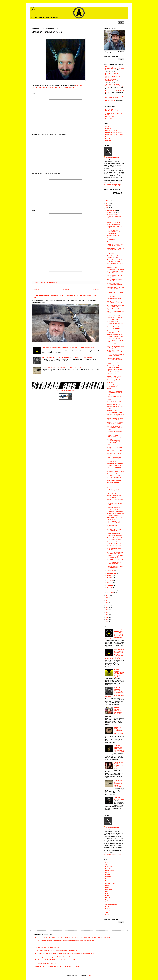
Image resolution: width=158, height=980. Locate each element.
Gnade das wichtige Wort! (114, 480)
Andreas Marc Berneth (112, 157)
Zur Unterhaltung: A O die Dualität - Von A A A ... (114, 367)
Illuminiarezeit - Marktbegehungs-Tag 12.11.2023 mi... (113, 441)
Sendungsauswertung (111, 904)
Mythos (107, 891)
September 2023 (112, 573)
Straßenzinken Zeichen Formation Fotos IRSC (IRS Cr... (115, 340)
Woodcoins (110, 382)
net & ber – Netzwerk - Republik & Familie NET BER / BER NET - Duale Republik (119, 673)
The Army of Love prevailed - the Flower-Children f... (115, 318)
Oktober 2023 (111, 571)
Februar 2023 (111, 590)
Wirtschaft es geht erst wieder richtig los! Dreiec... (115, 567)
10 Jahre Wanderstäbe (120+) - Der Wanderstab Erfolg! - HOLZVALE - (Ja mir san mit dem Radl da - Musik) (65, 954)
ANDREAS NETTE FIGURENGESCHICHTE (114, 302)
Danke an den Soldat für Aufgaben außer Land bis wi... (115, 428)
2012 (107, 619)
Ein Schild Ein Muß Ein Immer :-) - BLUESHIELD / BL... (115, 411)
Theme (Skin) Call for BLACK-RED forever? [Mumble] (115, 261)
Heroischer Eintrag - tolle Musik (115, 471)
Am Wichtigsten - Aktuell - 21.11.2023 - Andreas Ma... (115, 351)
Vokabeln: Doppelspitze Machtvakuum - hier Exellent (115, 268)
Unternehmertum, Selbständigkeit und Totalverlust (113, 489)
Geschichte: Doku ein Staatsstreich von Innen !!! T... (115, 484)
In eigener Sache (112, 374)
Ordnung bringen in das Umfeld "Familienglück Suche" (115, 249)
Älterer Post (96, 290)
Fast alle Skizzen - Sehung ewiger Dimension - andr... (115, 276)
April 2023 (110, 585)
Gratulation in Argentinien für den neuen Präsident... (115, 377)
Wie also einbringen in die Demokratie (114, 239)
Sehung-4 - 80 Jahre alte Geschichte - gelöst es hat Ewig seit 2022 (114, 86)
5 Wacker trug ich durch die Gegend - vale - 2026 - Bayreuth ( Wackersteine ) (115, 68)
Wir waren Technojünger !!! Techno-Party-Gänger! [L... (115, 335)
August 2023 (111, 575)
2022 (107, 595)
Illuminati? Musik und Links (114, 402)
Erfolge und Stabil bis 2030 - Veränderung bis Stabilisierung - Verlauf (119, 766)
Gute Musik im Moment (113, 236)
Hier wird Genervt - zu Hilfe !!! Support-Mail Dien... (115, 530)
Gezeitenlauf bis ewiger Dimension (113, 332)
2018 (107, 605)
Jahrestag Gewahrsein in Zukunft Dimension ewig (114, 284)
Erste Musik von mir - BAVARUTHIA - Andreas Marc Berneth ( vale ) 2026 (55, 960)
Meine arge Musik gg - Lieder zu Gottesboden (115, 386)
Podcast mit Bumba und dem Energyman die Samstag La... (115, 393)
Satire (108, 445)
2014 (107, 615)
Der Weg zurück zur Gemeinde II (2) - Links (47, 963)
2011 (107, 622)
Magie (107, 887)
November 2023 (112, 213)
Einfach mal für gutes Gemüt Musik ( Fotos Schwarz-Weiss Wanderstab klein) (56, 950)
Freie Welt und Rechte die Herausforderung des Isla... (115, 511)
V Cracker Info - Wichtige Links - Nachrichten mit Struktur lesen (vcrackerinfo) (63, 368)
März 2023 (110, 588)
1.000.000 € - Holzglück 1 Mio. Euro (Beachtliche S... (115, 557)
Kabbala (108, 881)
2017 (107, 607)
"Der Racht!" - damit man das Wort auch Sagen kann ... (115, 539)
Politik (107, 896)
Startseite (66, 290)
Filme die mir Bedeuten (113, 315)
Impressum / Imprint (111, 140)
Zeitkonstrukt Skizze (112, 493)
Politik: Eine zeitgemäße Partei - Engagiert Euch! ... (115, 347)
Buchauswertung (110, 866)
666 (106, 864)
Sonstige (108, 908)
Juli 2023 (110, 578)
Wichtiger (109, 389)
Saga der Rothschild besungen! (115, 309)
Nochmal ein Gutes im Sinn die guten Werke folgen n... (115, 306)
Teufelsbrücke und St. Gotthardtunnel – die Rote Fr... (115, 323)
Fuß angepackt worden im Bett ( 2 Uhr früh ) (47, 947)
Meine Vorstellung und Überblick (114, 135)
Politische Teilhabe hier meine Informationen (115, 496)
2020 (107, 600)
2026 (107, 201)
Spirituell (108, 910)
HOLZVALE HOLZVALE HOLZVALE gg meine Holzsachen (115, 110)
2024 (107, 206)
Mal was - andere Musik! (114, 222)
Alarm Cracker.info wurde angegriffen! (114, 296)
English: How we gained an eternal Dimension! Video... (115, 458)
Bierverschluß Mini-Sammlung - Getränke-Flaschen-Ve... (115, 464)
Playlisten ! (108, 129)
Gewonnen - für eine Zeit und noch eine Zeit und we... (115, 553)
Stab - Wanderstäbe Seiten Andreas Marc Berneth (114, 280)
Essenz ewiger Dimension (114, 299)
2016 (107, 610)
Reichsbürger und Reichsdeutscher (112, 526)
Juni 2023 (110, 580)
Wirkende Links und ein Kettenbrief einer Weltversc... (116, 359)
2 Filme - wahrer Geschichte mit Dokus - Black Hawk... (116, 355)
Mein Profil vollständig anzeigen (112, 185)
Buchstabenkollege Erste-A (114, 404)
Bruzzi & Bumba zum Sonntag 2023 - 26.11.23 (115, 272)
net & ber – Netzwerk (111, 117)
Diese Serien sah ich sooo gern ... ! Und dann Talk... (115, 288)
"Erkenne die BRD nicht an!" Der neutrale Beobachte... (115, 543)
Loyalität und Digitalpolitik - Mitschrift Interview (114, 468)
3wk (106, 862)
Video (107, 912)
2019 (107, 603)
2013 (107, 617)
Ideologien (108, 877)
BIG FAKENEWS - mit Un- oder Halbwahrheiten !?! (115, 514)
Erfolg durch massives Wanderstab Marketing (114, 436)
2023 (107, 208)
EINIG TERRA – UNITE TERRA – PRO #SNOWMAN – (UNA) (116, 398)
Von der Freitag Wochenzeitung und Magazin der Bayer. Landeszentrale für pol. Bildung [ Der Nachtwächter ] (114, 98)
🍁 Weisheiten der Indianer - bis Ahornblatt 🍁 (115, 257)
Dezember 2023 (112, 210)
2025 (107, 203)
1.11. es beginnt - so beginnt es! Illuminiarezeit (115, 563)
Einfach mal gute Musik (113, 507)
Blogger (89, 975)
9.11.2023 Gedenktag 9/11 (114, 478)
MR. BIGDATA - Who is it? (114, 546)
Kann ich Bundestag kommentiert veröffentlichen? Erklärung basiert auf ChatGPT (57, 966)
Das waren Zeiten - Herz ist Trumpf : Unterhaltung (114, 328)
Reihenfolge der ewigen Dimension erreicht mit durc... (114, 216)
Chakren (108, 868)
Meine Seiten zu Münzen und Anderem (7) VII (115, 518)
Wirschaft (108, 915)
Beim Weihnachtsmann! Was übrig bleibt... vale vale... (115, 423)
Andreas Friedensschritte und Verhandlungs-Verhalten (115, 419)
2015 (107, 612)
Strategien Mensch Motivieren (115, 220)
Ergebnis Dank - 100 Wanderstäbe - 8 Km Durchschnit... (113, 232)
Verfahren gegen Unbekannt (115, 380)
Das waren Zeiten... (112, 242)
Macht (107, 885)
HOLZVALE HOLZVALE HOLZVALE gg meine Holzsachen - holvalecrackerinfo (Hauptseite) (67, 358)
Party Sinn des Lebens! (113, 533)
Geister (107, 873)
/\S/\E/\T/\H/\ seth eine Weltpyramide (119, 798)
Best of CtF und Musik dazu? (115, 560)
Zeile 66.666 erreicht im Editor (115, 451)
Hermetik (108, 875)
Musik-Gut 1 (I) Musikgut (114, 344)
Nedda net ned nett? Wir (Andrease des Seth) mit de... (114, 226)
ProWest (108, 898)
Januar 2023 (111, 592)
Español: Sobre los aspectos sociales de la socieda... (115, 371)
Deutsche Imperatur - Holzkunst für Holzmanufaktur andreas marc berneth (118, 711)
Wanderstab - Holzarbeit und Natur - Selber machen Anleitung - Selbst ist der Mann (119, 749)
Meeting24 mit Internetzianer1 (114, 133)
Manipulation (109, 889)
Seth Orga (108, 906)
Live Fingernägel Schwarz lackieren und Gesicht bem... (115, 522)
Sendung (108, 902)
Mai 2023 (110, 583)
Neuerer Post (36, 290)
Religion (108, 900)
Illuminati (108, 879)
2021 (107, 598)
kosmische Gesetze (111, 883)
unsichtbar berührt (112, 461)
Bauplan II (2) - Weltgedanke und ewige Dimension (115, 500)
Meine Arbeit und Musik (112, 131)
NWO (107, 894)
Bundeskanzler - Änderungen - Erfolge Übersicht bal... (115, 475)
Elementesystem (110, 870)
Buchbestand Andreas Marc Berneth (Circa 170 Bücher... (115, 292)
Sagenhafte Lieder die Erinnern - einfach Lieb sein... (115, 415)
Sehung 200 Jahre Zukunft (113, 119)
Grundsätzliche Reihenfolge (114, 536)
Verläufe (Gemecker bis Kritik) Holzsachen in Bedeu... (115, 245)
